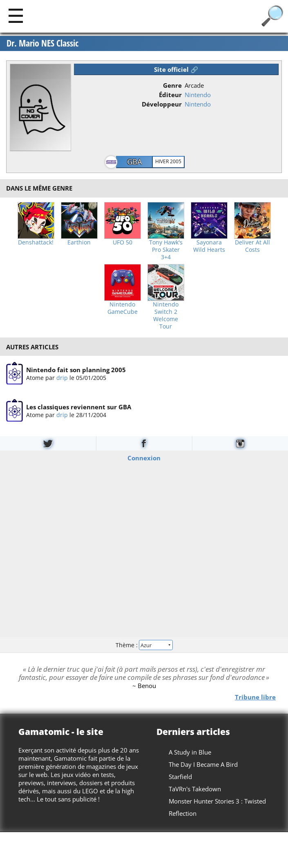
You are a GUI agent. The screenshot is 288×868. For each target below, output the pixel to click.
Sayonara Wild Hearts (209, 246)
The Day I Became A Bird (203, 764)
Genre (172, 85)
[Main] (16, 15)
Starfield (180, 777)
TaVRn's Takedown (195, 789)
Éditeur (170, 95)
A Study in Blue (190, 752)
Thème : (144, 645)
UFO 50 (123, 242)
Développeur (162, 104)
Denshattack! (36, 242)
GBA (134, 162)
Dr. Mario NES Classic (42, 43)
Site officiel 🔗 (176, 69)
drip (62, 378)
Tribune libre (255, 697)
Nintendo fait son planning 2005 (76, 370)
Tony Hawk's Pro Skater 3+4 (166, 250)
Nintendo (198, 95)
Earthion (79, 242)
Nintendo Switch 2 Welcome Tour (166, 315)
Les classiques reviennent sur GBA (79, 407)
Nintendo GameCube (123, 308)
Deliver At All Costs (252, 246)
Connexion (144, 458)
